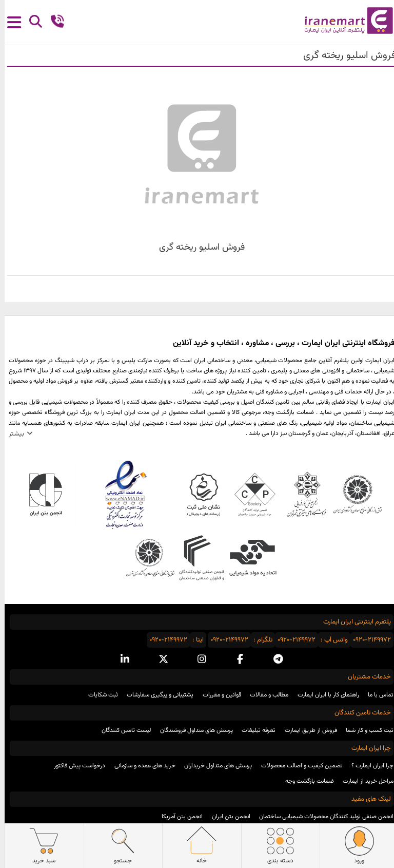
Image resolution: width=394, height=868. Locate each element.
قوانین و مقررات (217, 695)
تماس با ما (376, 695)
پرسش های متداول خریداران (213, 766)
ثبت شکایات (98, 695)
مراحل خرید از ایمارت (363, 781)
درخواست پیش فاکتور (75, 766)
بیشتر (12, 434)
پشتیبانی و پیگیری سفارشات (155, 695)
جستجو (118, 846)
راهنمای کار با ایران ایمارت (324, 695)
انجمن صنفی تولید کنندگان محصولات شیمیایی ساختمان (322, 817)
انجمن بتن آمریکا (178, 817)
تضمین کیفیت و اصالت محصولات (297, 766)
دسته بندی (276, 846)
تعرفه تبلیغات (254, 730)
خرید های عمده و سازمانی (140, 766)
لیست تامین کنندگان (122, 730)
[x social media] (159, 659)
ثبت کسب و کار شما (365, 730)
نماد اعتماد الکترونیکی (120, 495)
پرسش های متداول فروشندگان (192, 730)
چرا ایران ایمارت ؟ (368, 766)
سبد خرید (39, 846)
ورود (355, 846)
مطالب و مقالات (264, 695)
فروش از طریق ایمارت (306, 730)
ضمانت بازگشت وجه (305, 781)
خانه (197, 846)
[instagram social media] (197, 659)
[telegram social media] (274, 659)
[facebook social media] (235, 659)
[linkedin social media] (120, 659)
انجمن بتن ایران (226, 817)
